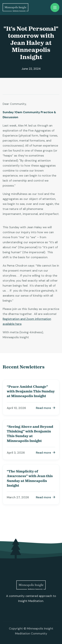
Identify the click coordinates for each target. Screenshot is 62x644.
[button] (55, 8)
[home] (15, 8)
